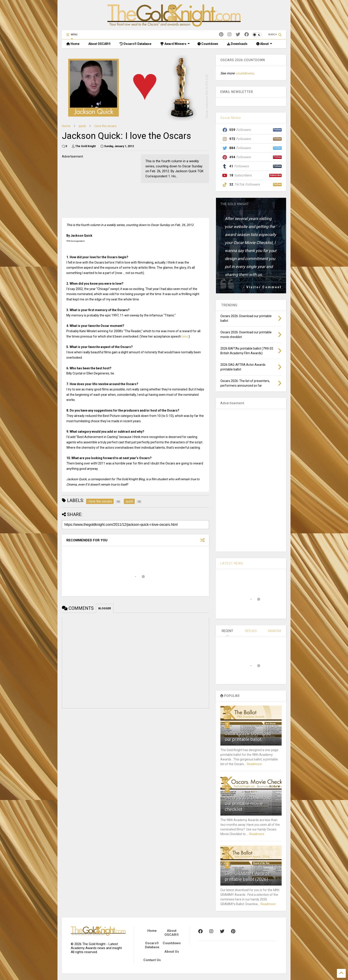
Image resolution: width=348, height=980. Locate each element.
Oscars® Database (135, 44)
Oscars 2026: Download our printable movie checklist (248, 804)
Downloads (237, 44)
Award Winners (175, 44)
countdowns (245, 73)
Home (73, 44)
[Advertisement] (95, 187)
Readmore (254, 764)
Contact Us (152, 960)
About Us (172, 952)
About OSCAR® (100, 44)
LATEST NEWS (232, 563)
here (185, 336)
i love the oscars (105, 126)
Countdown (208, 44)
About (264, 44)
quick (82, 126)
